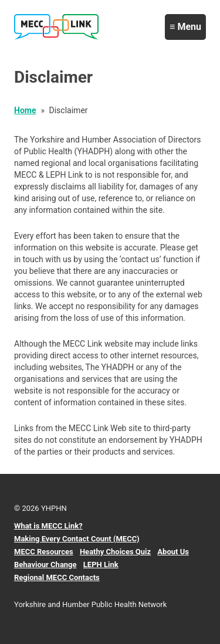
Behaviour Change (45, 565)
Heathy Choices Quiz (115, 552)
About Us (173, 552)
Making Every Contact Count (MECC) (77, 539)
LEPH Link (101, 565)
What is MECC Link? (48, 526)
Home (25, 110)
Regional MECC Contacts (57, 577)
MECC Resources (44, 552)
